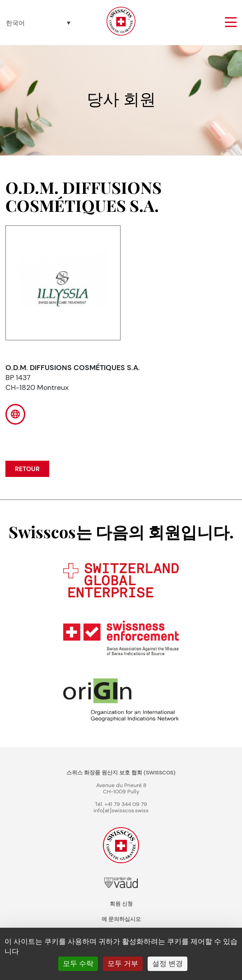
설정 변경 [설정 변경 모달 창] (168, 964)
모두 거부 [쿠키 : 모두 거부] (123, 964)
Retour (27, 469)
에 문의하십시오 (121, 919)
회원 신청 (121, 904)
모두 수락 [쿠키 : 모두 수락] (78, 964)
